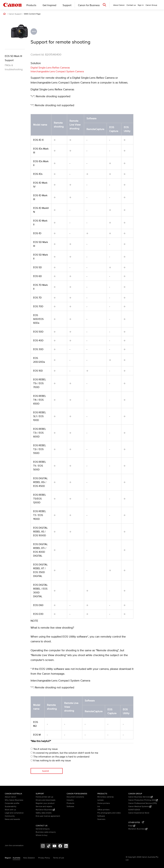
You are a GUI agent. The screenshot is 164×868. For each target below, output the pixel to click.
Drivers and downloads (46, 800)
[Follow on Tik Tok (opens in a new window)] (49, 846)
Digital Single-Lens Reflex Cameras (50, 68)
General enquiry (43, 829)
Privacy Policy (44, 858)
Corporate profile (12, 803)
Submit (45, 771)
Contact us (131, 5)
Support (67, 5)
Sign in (141, 5)
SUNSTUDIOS (134, 810)
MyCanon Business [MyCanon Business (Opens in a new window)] (45, 810)
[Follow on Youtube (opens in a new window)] (54, 846)
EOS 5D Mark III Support (13, 58)
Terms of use (59, 858)
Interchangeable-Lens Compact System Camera (57, 71)
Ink (99, 807)
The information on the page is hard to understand (60, 757)
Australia (16, 858)
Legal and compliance (14, 813)
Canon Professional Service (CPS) (143, 803)
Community (10, 816)
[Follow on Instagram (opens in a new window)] (43, 846)
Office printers (103, 810)
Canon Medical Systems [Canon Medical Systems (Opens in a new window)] (140, 807)
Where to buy (42, 835)
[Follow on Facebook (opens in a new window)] (60, 846)
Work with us (10, 810)
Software (70, 807)
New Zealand (29, 858)
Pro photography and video (109, 813)
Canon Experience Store (139, 813)
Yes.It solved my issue (44, 749)
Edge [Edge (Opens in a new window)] (132, 826)
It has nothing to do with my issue (51, 761)
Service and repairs (44, 807)
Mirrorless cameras (106, 797)
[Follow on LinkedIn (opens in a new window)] (66, 846)
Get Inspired (49, 5)
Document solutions (75, 797)
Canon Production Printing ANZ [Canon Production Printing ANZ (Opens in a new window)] (143, 800)
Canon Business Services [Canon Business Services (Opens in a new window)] (140, 797)
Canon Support (15, 14)
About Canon (10, 797)
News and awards (12, 819)
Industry (70, 800)
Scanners (101, 819)
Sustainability (11, 807)
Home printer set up (44, 797)
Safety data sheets (44, 813)
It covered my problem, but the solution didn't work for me (64, 753)
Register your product (45, 803)
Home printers (104, 803)
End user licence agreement (48, 816)
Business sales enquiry (46, 832)
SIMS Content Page (32, 14)
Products (31, 5)
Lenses (100, 800)
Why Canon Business (14, 800)
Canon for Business (89, 5)
